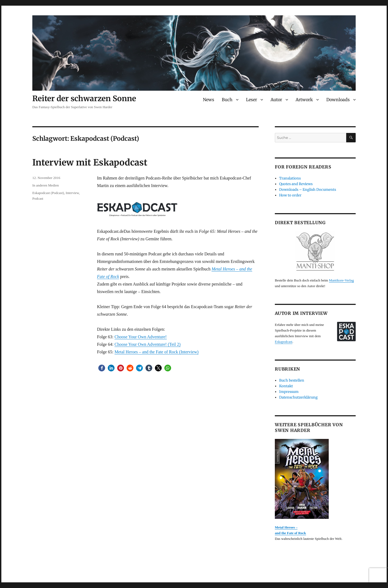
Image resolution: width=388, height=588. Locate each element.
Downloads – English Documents (308, 190)
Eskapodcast (284, 342)
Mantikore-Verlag (341, 280)
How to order (290, 195)
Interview (72, 193)
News (209, 100)
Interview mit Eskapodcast (90, 163)
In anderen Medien (46, 185)
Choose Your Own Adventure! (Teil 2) (148, 344)
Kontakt (286, 386)
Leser (252, 100)
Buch (227, 100)
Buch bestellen (292, 380)
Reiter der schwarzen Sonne (84, 98)
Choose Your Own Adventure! (141, 337)
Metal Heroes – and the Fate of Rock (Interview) (157, 352)
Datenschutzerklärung (298, 397)
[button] (102, 368)
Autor (276, 100)
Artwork (304, 100)
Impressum (289, 392)
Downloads (338, 100)
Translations (290, 178)
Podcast (38, 198)
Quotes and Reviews (296, 184)
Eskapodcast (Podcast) (48, 193)
